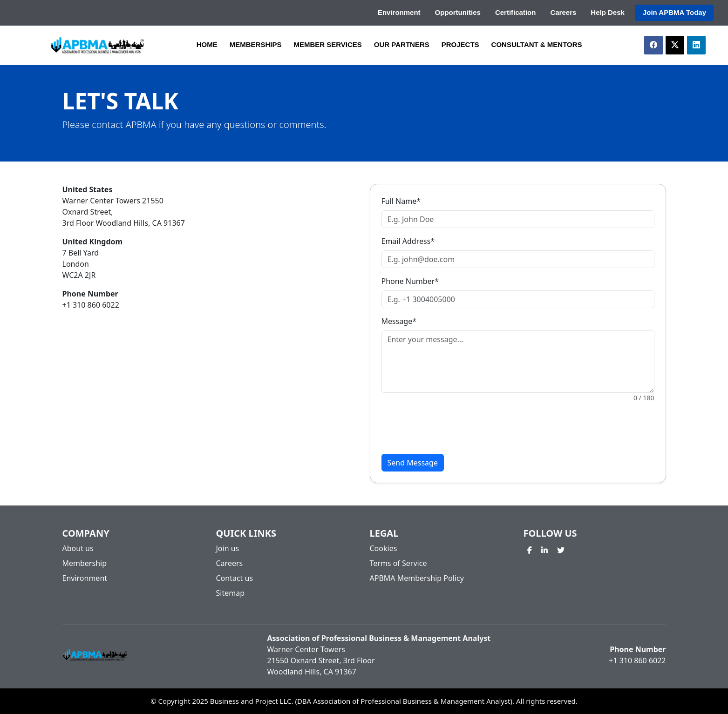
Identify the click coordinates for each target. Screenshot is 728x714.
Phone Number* (410, 281)
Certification (516, 12)
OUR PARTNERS (402, 44)
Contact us (235, 578)
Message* (399, 321)
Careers (563, 12)
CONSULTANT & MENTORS (537, 44)
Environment (399, 12)
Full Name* (401, 201)
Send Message (413, 463)
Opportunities (458, 12)
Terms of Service (398, 563)
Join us (228, 548)
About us (78, 548)
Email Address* (408, 241)
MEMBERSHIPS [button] (256, 44)
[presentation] (452, 428)
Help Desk (608, 12)
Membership (85, 563)
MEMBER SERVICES (327, 44)
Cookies (384, 548)
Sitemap (231, 593)
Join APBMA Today (674, 12)
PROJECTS (460, 44)
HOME (207, 44)
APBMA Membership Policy (417, 578)
